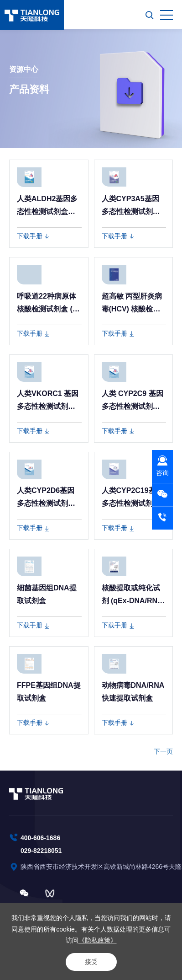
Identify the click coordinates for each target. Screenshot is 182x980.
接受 (91, 962)
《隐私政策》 (98, 940)
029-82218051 (41, 851)
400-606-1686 (40, 838)
